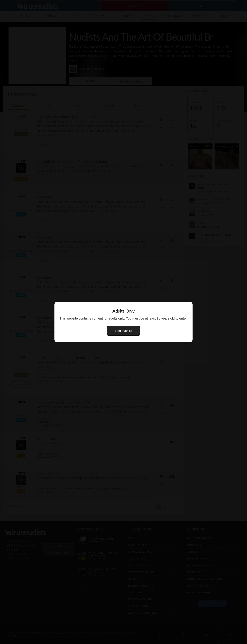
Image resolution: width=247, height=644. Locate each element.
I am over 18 (123, 331)
